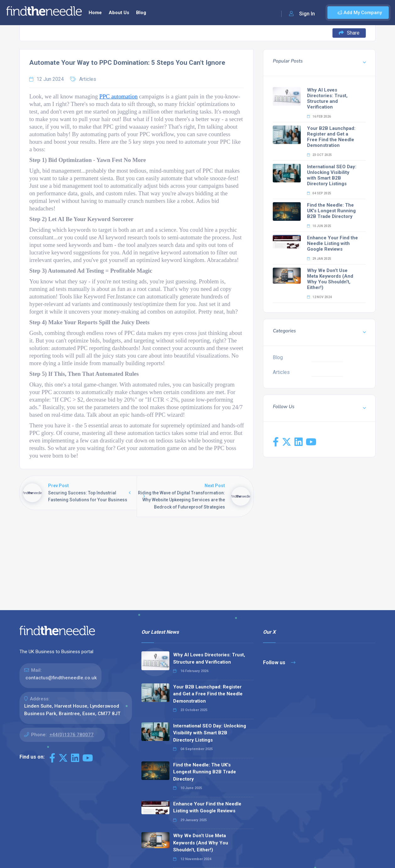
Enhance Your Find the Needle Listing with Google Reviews (332, 243)
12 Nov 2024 (319, 297)
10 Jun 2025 (319, 226)
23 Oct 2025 (319, 155)
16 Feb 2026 (319, 117)
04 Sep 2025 (319, 193)
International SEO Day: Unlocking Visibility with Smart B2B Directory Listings (332, 175)
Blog (141, 13)
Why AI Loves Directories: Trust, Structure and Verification (327, 98)
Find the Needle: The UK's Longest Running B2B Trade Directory (331, 211)
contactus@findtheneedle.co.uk (61, 678)
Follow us (279, 662)
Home (95, 13)
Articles (88, 79)
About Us (119, 13)
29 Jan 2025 (319, 259)
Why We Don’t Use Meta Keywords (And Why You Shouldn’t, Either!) (330, 279)
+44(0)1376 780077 (71, 735)
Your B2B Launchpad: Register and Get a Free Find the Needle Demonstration (331, 137)
